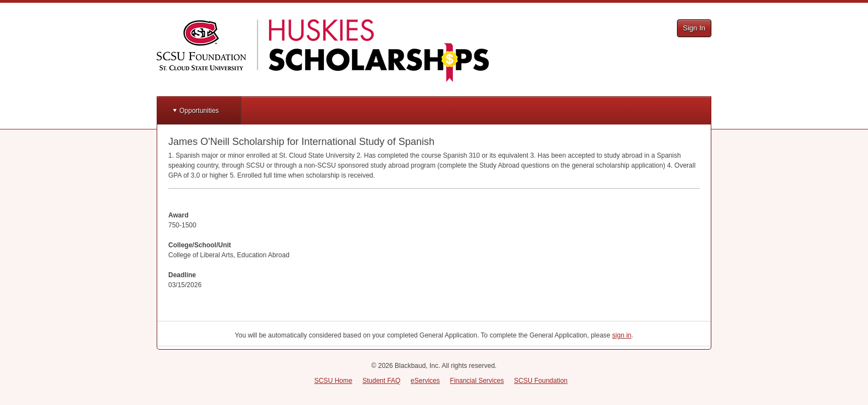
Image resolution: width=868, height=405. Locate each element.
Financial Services (477, 381)
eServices (425, 381)
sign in (622, 335)
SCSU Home (334, 381)
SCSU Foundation (541, 381)
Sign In (694, 28)
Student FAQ (382, 381)
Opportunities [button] (199, 111)
